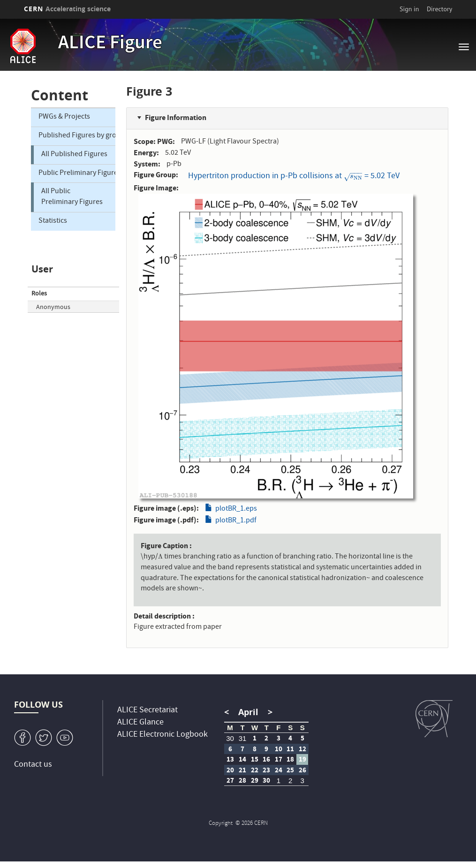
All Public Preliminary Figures (72, 197)
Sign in (409, 9)
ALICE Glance (140, 723)
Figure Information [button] (176, 117)
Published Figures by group (77, 136)
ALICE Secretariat (147, 711)
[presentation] (353, 177)
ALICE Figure (110, 44)
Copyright (221, 824)
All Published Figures (74, 155)
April (248, 712)
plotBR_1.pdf (236, 521)
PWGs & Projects (64, 117)
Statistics (53, 221)
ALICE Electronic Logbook (162, 735)
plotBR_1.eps (236, 509)
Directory (439, 9)
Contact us (33, 765)
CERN (68, 9)
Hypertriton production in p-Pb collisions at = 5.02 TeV (294, 176)
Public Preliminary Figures (77, 174)
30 (230, 738)
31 (243, 738)
